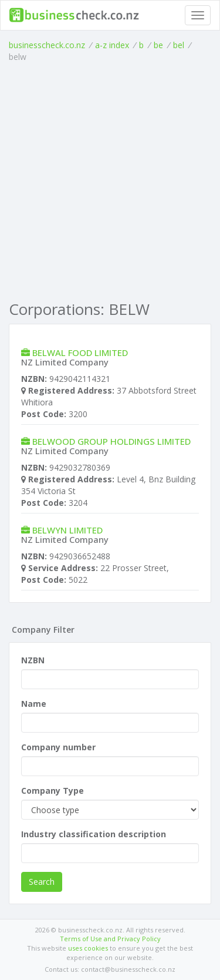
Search (42, 882)
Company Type (53, 791)
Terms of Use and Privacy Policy (110, 939)
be (158, 45)
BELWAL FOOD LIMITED (80, 353)
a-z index (112, 45)
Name (34, 704)
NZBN (33, 660)
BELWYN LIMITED (67, 530)
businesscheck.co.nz (47, 45)
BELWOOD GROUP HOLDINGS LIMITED (111, 441)
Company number (58, 747)
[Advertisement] (110, 179)
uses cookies (88, 948)
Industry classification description (94, 834)
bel (179, 45)
